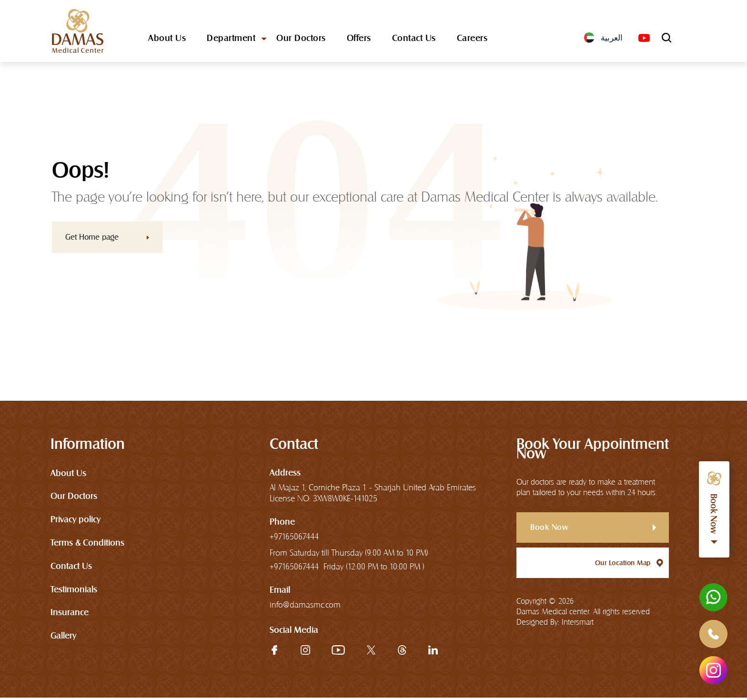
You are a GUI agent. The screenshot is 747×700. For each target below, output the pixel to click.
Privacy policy (76, 521)
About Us (167, 40)
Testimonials (74, 591)
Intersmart (578, 624)
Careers (472, 40)
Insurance (70, 614)
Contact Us (414, 40)
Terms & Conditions (87, 544)
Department (231, 40)
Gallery (63, 638)
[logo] (78, 32)
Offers (359, 40)
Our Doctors (301, 40)
